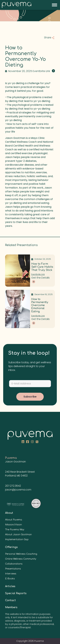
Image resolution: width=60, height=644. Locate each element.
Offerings (11, 547)
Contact (10, 600)
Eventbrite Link (38, 274)
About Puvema (14, 520)
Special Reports (16, 593)
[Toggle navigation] (54, 5)
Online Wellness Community (21, 559)
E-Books (10, 579)
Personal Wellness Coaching (21, 554)
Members (11, 607)
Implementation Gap (17, 539)
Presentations (13, 569)
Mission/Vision (13, 525)
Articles (10, 586)
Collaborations (14, 564)
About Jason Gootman (18, 535)
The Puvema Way (15, 530)
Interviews (11, 574)
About (9, 513)
